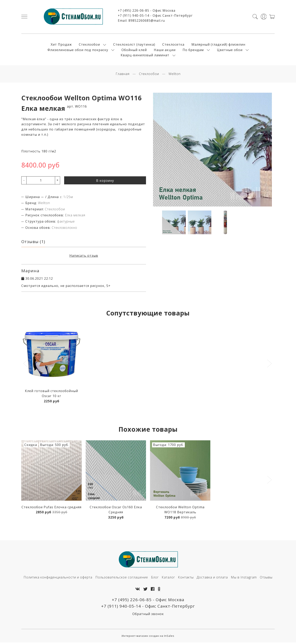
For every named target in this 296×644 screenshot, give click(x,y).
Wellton (175, 75)
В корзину (105, 182)
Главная (123, 75)
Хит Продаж (61, 45)
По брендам (193, 50)
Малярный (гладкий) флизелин (218, 45)
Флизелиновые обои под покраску (78, 50)
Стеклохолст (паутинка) (134, 45)
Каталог (168, 579)
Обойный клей (134, 50)
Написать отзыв (84, 257)
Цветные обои (230, 50)
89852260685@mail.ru (147, 21)
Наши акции (165, 50)
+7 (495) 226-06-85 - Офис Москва (147, 11)
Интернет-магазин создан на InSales (148, 637)
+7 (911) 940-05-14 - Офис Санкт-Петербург (155, 16)
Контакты (186, 579)
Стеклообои (89, 45)
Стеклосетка (173, 45)
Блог (155, 579)
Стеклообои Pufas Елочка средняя (51, 508)
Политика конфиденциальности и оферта (58, 579)
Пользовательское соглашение (122, 579)
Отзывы (266, 579)
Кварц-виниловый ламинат (145, 56)
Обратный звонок (148, 615)
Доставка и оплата (212, 579)
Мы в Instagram (244, 579)
